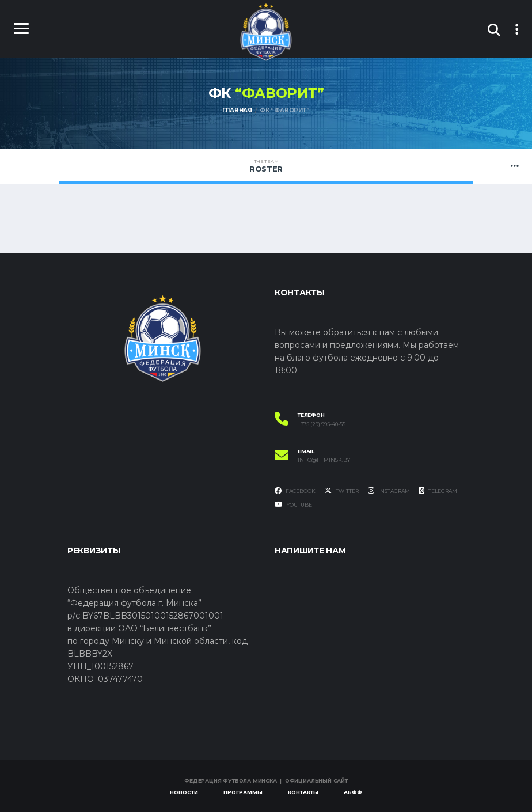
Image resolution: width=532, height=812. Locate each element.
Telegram (438, 491)
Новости (184, 792)
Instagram (389, 491)
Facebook (295, 491)
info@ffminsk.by (324, 460)
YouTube (293, 504)
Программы (243, 792)
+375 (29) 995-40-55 (322, 424)
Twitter (342, 491)
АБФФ (353, 792)
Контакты (303, 792)
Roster (266, 166)
